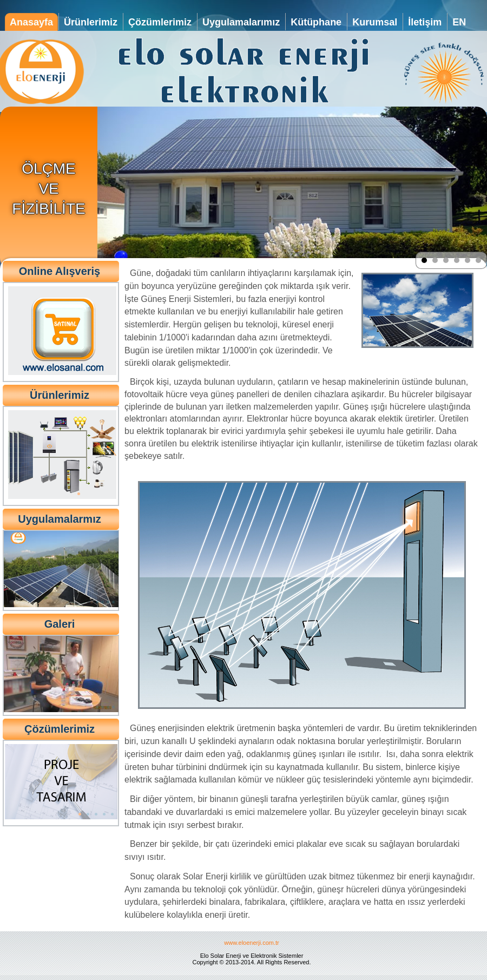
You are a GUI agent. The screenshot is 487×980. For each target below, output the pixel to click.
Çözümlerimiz (160, 22)
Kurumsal (375, 22)
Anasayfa (31, 22)
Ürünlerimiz (91, 22)
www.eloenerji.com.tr (251, 943)
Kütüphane (316, 22)
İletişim (425, 22)
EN (459, 22)
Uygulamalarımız (241, 22)
